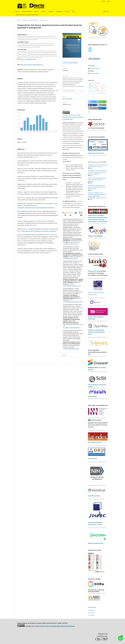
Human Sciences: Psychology (96, 219)
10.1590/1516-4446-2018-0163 (71, 328)
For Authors (91, 613)
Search (106, 11)
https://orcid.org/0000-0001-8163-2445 (28, 59)
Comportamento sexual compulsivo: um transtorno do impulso (98, 166)
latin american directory (95, 442)
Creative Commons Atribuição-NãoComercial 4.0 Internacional (57, 626)
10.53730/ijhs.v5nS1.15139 (70, 244)
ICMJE (76, 143)
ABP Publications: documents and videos (27, 15)
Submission (59, 11)
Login (109, 1)
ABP (73, 11)
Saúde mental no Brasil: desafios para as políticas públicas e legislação (97, 180)
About (36, 11)
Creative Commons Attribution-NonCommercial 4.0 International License (73, 117)
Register (103, 1)
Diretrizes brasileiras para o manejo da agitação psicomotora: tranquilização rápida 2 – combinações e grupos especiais (97, 195)
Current (17, 11)
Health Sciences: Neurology (96, 215)
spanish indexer (92, 396)
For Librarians (91, 615)
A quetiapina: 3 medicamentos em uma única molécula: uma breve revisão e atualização (97, 172)
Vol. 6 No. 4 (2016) (33, 20)
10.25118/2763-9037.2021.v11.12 (72, 286)
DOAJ (90, 354)
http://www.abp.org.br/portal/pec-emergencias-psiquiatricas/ (39, 231)
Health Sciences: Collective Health (98, 217)
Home (19, 20)
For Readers (91, 610)
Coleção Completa (27, 11)
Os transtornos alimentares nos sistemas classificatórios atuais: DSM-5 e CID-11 (97, 187)
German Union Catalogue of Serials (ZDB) (98, 317)
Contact (67, 11)
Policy (43, 11)
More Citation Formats (69, 91)
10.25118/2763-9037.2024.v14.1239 (73, 302)
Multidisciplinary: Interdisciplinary (98, 222)
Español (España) (94, 73)
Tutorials (51, 11)
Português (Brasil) (95, 68)
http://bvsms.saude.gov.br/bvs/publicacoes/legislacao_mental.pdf (36, 208)
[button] (92, 102)
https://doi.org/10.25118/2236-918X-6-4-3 (32, 65)
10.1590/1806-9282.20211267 (71, 349)
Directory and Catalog (94, 271)
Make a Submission (94, 59)
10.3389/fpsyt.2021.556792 (70, 258)
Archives (25, 20)
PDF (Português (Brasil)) (71, 63)
